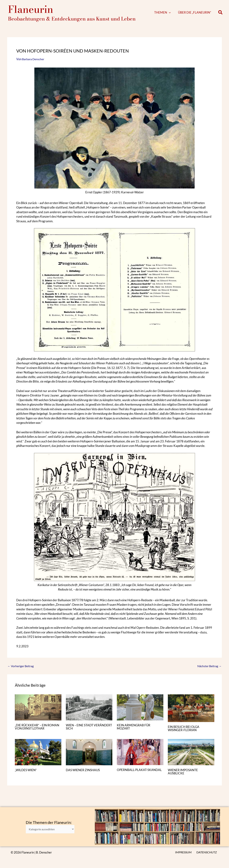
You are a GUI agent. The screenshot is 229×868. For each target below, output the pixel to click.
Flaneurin (31, 11)
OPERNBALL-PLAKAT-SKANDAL (140, 773)
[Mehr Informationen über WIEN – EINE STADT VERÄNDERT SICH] (89, 710)
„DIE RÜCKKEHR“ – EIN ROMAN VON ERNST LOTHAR (37, 730)
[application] (174, 14)
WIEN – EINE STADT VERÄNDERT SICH (80, 730)
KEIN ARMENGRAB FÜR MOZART (134, 730)
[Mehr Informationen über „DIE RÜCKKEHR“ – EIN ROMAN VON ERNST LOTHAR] (38, 710)
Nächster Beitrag (208, 670)
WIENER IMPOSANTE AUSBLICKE (184, 775)
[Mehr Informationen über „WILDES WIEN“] (38, 755)
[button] (221, 14)
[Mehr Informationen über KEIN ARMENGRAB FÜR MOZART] (140, 710)
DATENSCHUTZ (207, 852)
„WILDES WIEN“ (27, 773)
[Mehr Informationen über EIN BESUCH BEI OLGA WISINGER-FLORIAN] (191, 711)
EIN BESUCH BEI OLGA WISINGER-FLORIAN (184, 732)
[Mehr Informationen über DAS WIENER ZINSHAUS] (89, 755)
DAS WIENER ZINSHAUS (84, 773)
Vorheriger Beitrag (22, 670)
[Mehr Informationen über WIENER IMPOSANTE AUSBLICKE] (191, 755)
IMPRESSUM (184, 852)
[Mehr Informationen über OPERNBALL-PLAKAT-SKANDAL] (140, 755)
